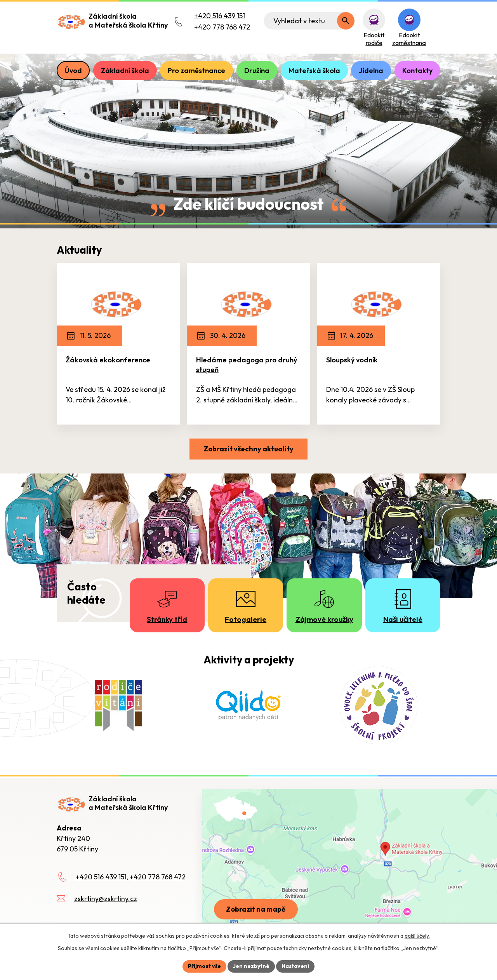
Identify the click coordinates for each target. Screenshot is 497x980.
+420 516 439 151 (220, 16)
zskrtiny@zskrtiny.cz (106, 899)
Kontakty (417, 70)
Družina (257, 70)
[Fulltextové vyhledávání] (309, 21)
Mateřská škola (314, 70)
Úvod (73, 70)
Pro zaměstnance (196, 70)
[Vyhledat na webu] (346, 21)
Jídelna (371, 70)
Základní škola (125, 70)
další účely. (417, 936)
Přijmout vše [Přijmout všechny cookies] (204, 966)
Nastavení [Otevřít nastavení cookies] (295, 966)
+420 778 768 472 (222, 27)
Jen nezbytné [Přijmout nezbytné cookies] (251, 966)
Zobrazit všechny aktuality (248, 449)
